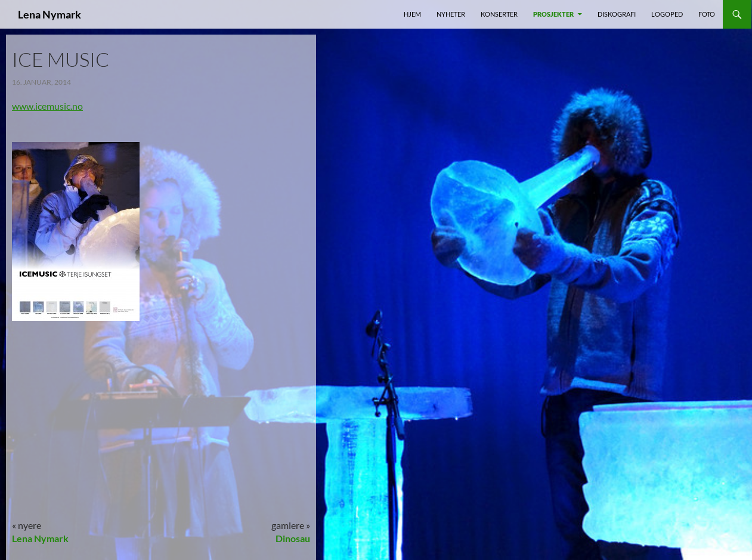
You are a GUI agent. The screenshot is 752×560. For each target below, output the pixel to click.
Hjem (412, 14)
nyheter (451, 14)
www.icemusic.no (47, 106)
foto (707, 14)
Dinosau (293, 538)
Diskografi (617, 14)
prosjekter (553, 14)
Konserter (499, 14)
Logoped (667, 14)
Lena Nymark (49, 14)
